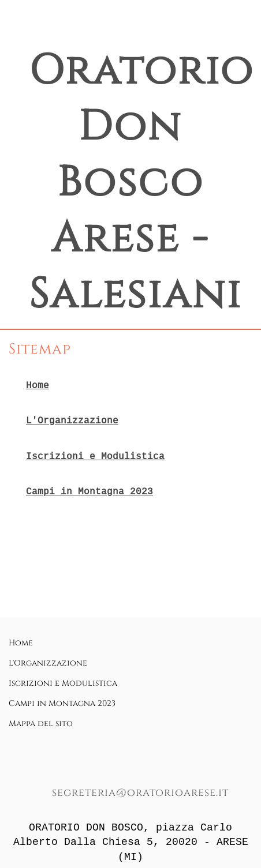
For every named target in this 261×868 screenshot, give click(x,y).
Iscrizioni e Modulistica (95, 456)
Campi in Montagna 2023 (90, 491)
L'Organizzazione (72, 420)
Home (38, 385)
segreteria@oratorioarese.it (140, 793)
